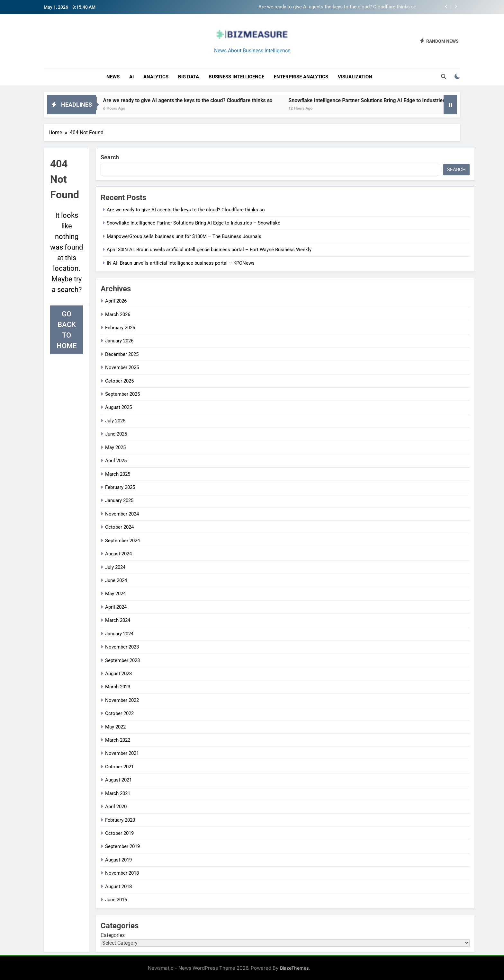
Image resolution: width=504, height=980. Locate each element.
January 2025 (119, 500)
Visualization (355, 77)
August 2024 (118, 554)
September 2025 (122, 394)
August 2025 (118, 407)
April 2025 (116, 461)
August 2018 (118, 887)
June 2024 (116, 580)
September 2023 (122, 660)
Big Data (189, 77)
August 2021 (118, 780)
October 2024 (119, 527)
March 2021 (118, 793)
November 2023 (122, 647)
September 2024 (122, 541)
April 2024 (116, 607)
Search (110, 157)
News (113, 77)
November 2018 (122, 873)
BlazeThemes (294, 968)
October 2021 (119, 767)
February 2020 (120, 820)
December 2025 (122, 354)
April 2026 (116, 301)
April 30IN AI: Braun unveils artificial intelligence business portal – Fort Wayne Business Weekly (209, 250)
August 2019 (118, 860)
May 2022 (115, 727)
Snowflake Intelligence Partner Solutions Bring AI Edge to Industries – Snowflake (396, 100)
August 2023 (118, 674)
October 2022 (119, 713)
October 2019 (119, 833)
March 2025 (118, 474)
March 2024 (118, 620)
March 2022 (118, 740)
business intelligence (236, 77)
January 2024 (119, 634)
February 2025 (120, 487)
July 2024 (115, 567)
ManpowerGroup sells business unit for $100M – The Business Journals (184, 236)
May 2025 (115, 447)
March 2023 (118, 687)
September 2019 (122, 846)
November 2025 (122, 367)
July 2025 (115, 421)
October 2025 (119, 381)
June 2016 (116, 900)
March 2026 (118, 314)
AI (131, 77)
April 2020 (116, 807)
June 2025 (116, 434)
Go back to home (67, 330)
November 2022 (122, 700)
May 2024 (115, 594)
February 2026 (120, 328)
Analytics (156, 77)
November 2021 (122, 753)
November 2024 (122, 514)
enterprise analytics (301, 77)
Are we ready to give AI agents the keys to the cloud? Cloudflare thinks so (337, 7)
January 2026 (119, 341)
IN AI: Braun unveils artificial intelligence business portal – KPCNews (181, 263)
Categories (113, 935)
